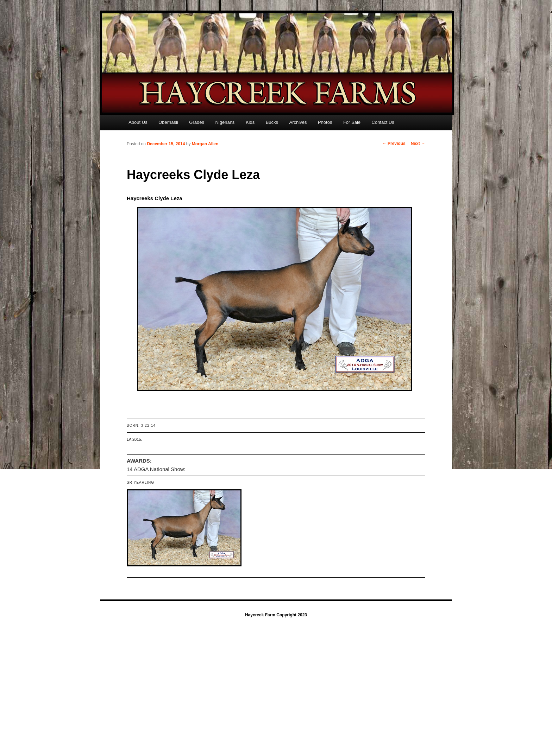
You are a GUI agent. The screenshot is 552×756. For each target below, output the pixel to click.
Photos (325, 122)
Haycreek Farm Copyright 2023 (276, 615)
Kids (250, 122)
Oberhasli (168, 122)
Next (418, 144)
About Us (138, 122)
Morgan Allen (205, 144)
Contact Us (383, 122)
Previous (394, 144)
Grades (197, 122)
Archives (298, 122)
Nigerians (225, 122)
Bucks (272, 122)
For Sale (352, 122)
